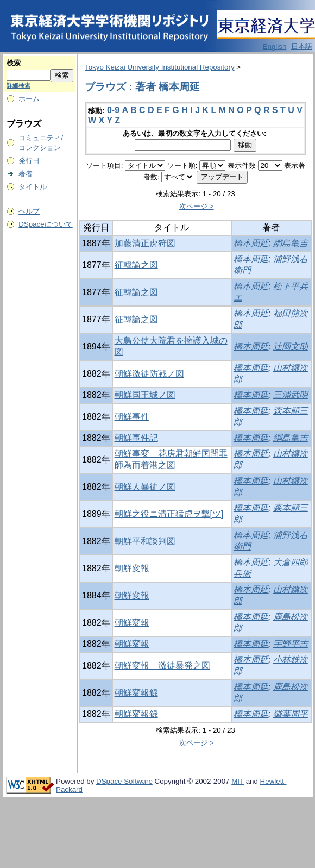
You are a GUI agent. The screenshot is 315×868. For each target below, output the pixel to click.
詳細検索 (18, 85)
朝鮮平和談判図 (145, 541)
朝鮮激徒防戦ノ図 (149, 374)
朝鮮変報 (132, 568)
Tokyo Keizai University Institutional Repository (160, 67)
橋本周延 (251, 243)
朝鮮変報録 (136, 693)
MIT (238, 781)
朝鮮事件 (132, 417)
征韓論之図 (136, 265)
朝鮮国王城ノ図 (145, 395)
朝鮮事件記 (136, 438)
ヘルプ (29, 211)
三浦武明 (291, 395)
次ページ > (197, 206)
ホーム (29, 99)
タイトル (33, 187)
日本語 (302, 46)
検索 (14, 63)
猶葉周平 (291, 714)
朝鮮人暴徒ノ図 (145, 487)
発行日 (29, 161)
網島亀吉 (291, 243)
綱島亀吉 (291, 438)
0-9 (113, 110)
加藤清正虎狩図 (145, 243)
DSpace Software (124, 781)
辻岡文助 (291, 346)
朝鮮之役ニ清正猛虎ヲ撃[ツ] (169, 514)
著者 (26, 174)
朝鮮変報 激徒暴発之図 (162, 666)
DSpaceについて (45, 224)
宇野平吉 (291, 644)
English (275, 46)
